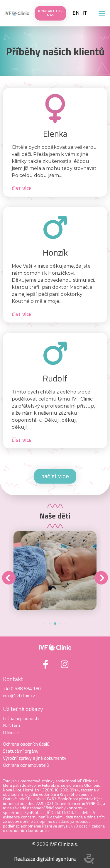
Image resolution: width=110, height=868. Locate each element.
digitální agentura (56, 859)
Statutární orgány (21, 751)
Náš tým (11, 725)
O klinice (11, 732)
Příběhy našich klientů (55, 51)
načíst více (55, 476)
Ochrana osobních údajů (26, 744)
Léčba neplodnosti (21, 718)
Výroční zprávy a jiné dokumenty (35, 758)
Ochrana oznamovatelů (26, 765)
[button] (102, 13)
